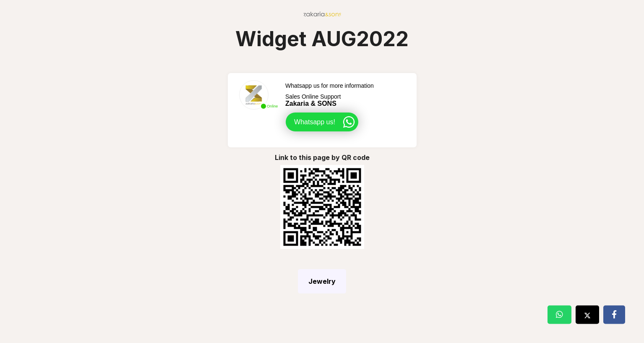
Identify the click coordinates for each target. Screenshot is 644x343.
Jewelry (322, 281)
